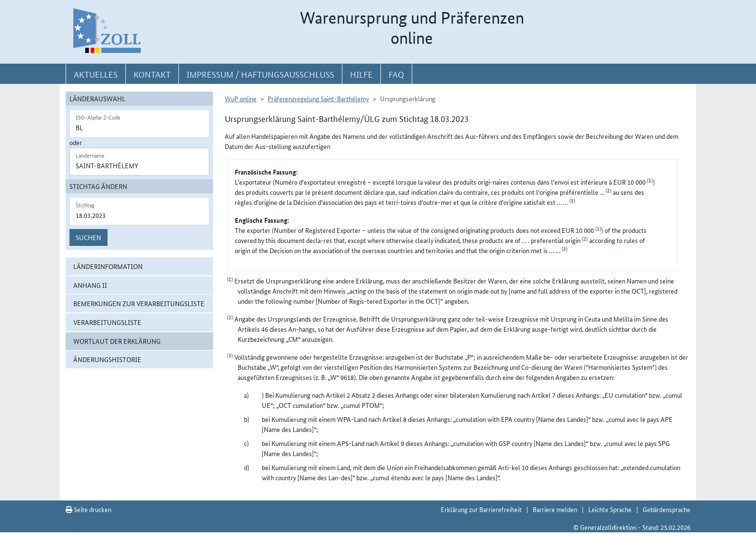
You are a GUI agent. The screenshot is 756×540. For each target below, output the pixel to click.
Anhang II (90, 285)
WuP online (241, 98)
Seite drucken (88, 509)
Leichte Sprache (610, 509)
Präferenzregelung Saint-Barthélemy (318, 98)
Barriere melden (555, 509)
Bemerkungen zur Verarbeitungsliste (139, 303)
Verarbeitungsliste (107, 322)
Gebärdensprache (667, 509)
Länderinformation (108, 266)
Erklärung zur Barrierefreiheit (481, 509)
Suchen (88, 237)
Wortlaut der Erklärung (117, 341)
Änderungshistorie (107, 359)
